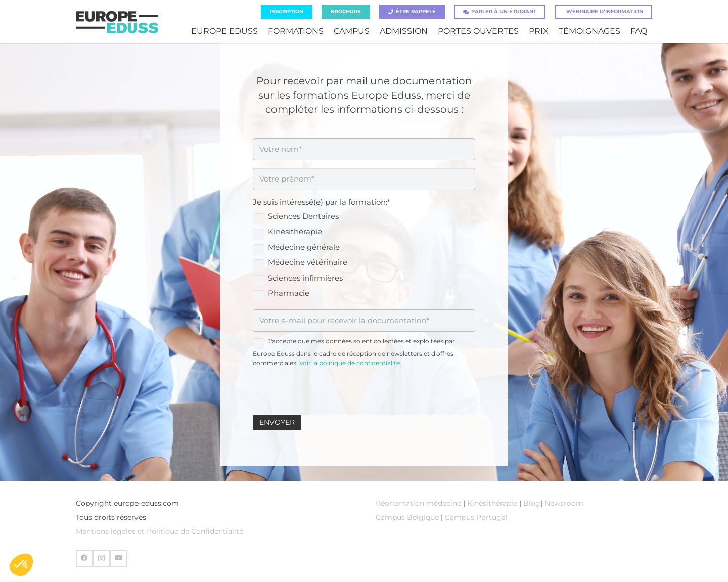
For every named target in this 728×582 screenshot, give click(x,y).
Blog (532, 503)
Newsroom (564, 503)
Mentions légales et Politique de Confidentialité (160, 531)
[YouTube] (119, 558)
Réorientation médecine (418, 503)
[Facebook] (84, 558)
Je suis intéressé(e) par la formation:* (322, 202)
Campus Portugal (476, 517)
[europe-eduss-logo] (117, 22)
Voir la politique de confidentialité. (350, 363)
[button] (21, 565)
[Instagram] (102, 558)
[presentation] (330, 387)
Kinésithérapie (493, 503)
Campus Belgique (407, 517)
